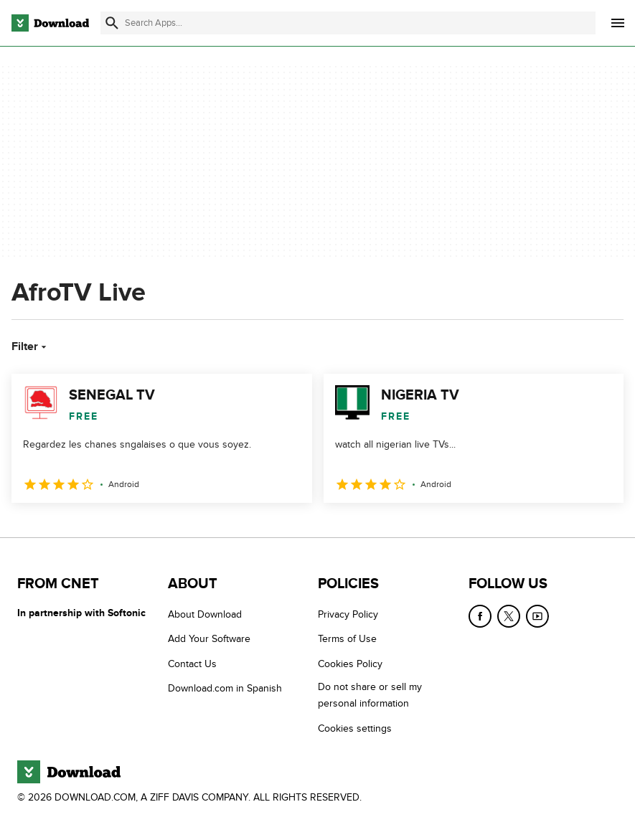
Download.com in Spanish (225, 688)
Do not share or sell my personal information (370, 695)
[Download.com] (50, 23)
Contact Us (192, 664)
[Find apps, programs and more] (348, 23)
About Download (205, 614)
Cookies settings (355, 728)
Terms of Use (347, 639)
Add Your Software (209, 639)
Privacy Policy (348, 614)
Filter (30, 346)
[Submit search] (112, 23)
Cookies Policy (350, 664)
